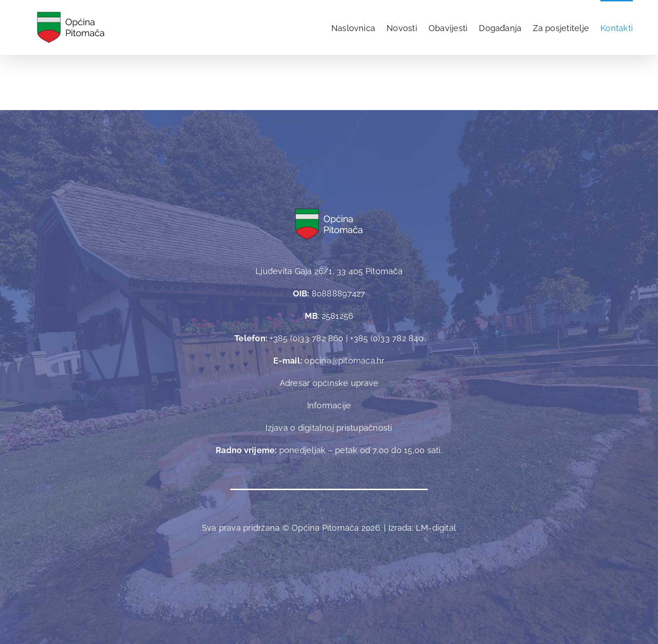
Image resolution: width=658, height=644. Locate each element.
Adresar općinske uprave (329, 383)
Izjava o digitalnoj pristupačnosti (329, 428)
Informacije (329, 405)
